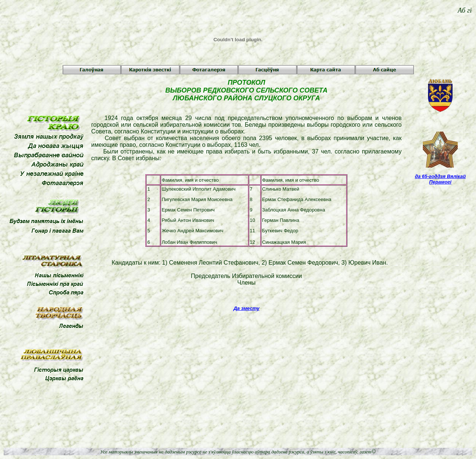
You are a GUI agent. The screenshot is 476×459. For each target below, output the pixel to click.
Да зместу (246, 308)
